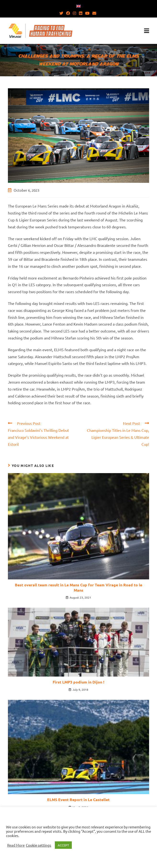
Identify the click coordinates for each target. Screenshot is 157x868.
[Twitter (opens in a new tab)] (62, 13)
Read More (16, 845)
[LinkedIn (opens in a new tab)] (81, 13)
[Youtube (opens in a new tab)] (87, 13)
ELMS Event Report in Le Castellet (78, 800)
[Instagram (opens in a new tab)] (74, 13)
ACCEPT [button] (63, 845)
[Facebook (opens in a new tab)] (68, 13)
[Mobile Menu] (147, 31)
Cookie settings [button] (39, 845)
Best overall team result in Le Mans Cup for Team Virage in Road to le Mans (78, 587)
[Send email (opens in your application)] (94, 13)
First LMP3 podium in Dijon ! (78, 682)
